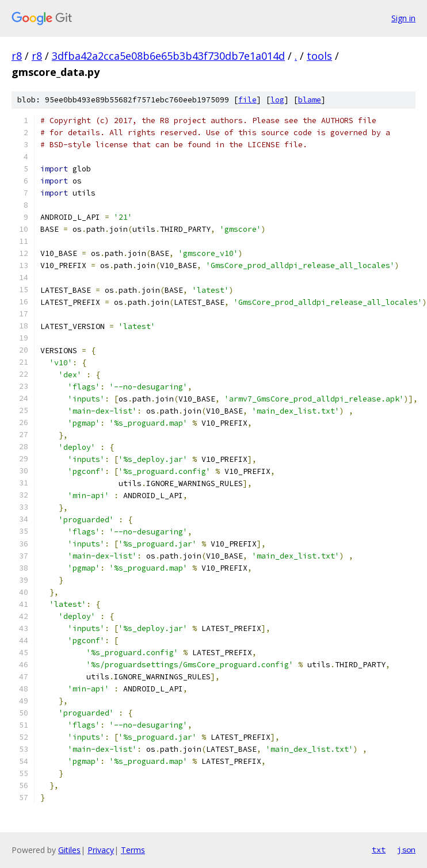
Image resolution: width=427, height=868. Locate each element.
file (247, 100)
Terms (133, 850)
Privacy (101, 850)
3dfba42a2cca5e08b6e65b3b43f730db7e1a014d (168, 56)
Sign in (403, 18)
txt (379, 850)
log (277, 100)
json (406, 850)
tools (319, 56)
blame (310, 100)
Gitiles (69, 850)
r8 (17, 56)
